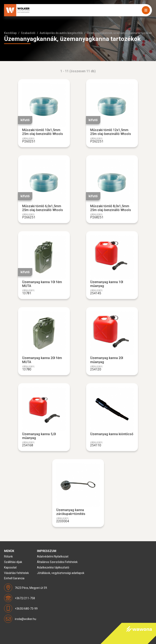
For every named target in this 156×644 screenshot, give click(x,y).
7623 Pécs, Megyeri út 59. (31, 588)
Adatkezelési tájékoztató (53, 567)
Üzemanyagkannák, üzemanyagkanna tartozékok (119, 33)
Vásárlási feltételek (16, 573)
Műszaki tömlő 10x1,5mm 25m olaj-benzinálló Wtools (43, 132)
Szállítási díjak (13, 562)
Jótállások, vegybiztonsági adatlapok (61, 573)
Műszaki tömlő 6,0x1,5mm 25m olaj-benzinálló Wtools (43, 208)
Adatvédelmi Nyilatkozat (53, 556)
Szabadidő (28, 33)
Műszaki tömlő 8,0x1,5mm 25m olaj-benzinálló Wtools (111, 208)
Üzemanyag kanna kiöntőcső (112, 434)
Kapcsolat (10, 567)
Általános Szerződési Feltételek (57, 562)
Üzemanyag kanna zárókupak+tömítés (71, 512)
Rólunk (8, 556)
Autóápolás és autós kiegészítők (61, 33)
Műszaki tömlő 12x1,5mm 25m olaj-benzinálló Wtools (111, 132)
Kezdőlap (10, 33)
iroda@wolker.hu (25, 619)
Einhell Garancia (14, 578)
